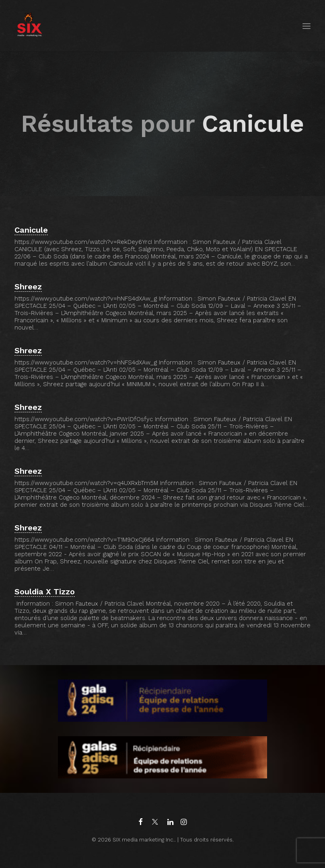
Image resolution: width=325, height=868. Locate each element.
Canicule (31, 230)
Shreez (28, 287)
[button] (306, 26)
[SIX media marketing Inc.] (30, 26)
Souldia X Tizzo (45, 592)
